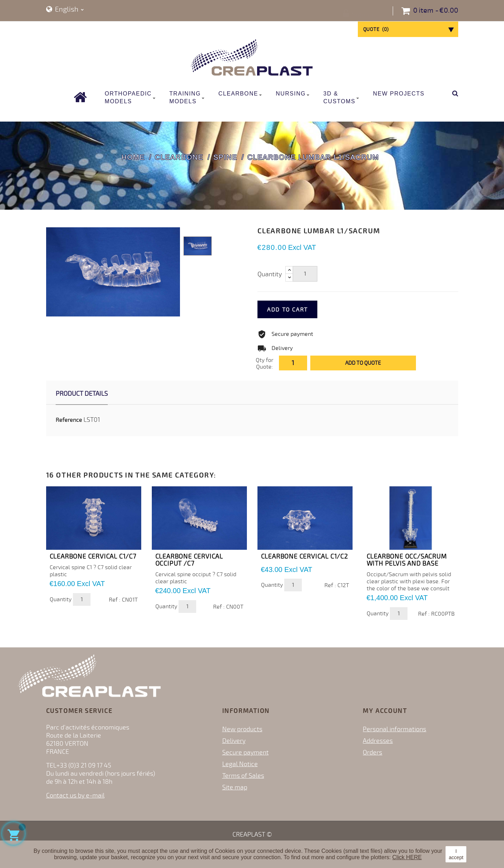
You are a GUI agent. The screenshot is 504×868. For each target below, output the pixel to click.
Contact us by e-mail (75, 795)
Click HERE (407, 857)
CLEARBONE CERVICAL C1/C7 (93, 556)
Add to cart (297, 310)
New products (242, 729)
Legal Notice (240, 764)
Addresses (378, 741)
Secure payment (245, 752)
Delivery (234, 741)
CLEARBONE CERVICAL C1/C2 (304, 556)
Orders (372, 752)
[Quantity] (305, 274)
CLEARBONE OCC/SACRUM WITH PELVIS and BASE (407, 560)
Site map (235, 787)
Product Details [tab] (82, 394)
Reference (69, 420)
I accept (456, 854)
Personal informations (394, 729)
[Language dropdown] (65, 10)
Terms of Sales (243, 776)
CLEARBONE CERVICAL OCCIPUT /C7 (189, 560)
